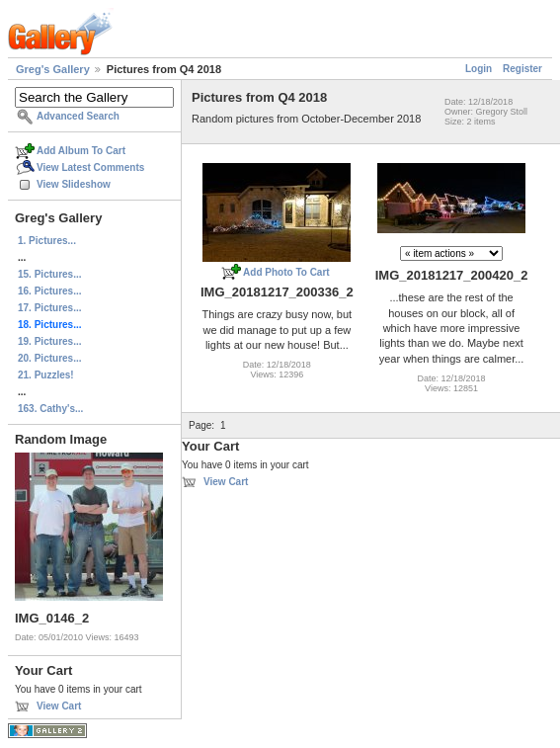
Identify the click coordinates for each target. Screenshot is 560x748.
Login (479, 69)
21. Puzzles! (46, 375)
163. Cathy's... (50, 409)
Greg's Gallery (53, 69)
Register (522, 69)
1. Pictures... (47, 241)
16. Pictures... (49, 291)
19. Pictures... (49, 341)
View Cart (59, 706)
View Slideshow (74, 184)
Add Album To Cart (81, 151)
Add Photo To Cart (286, 272)
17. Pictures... (49, 308)
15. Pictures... (49, 274)
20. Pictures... (49, 358)
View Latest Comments (90, 167)
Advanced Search (78, 116)
